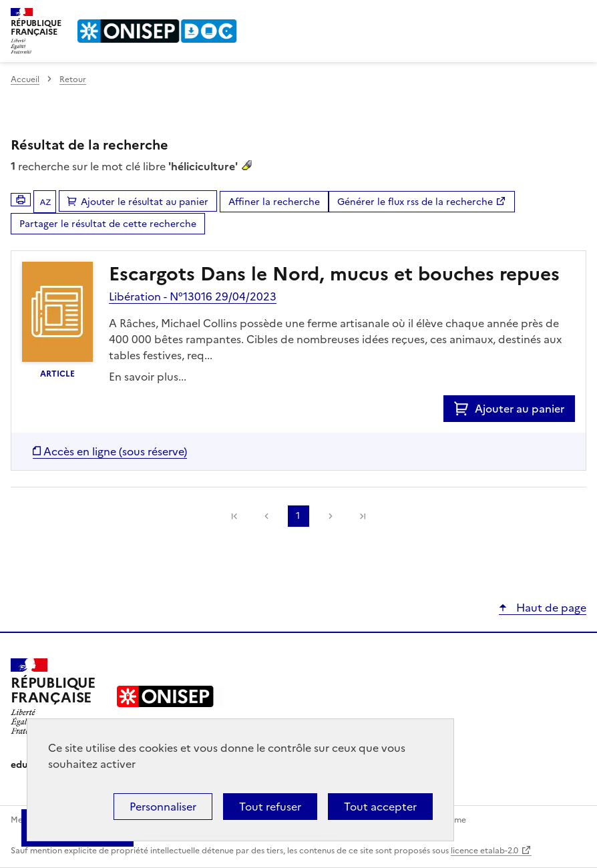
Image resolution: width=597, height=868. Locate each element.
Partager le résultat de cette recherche (108, 224)
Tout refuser (270, 807)
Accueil (25, 79)
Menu (578, 16)
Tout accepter (380, 807)
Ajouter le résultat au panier (145, 202)
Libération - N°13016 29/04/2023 (193, 296)
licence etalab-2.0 (484, 851)
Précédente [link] (266, 516)
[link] (234, 516)
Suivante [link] (331, 516)
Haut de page (550, 608)
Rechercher (552, 16)
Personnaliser (163, 807)
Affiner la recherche (274, 202)
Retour (73, 79)
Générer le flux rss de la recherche (415, 202)
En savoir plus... (148, 377)
